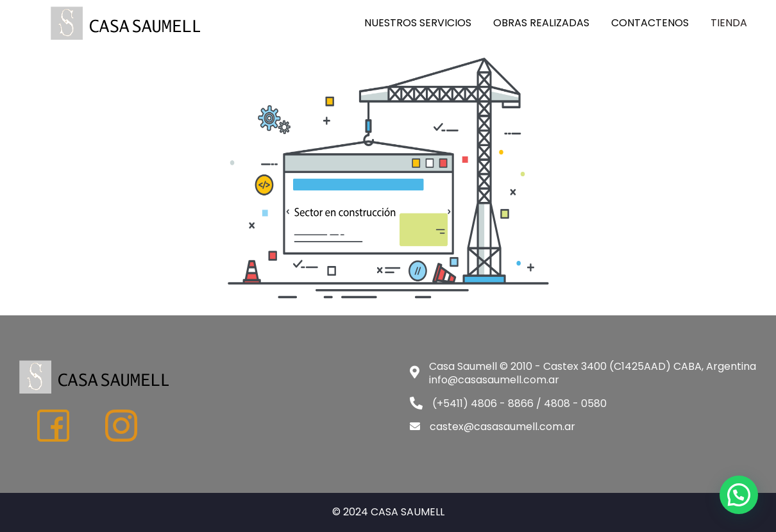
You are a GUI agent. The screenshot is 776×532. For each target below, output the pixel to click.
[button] (739, 495)
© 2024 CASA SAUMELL (388, 512)
